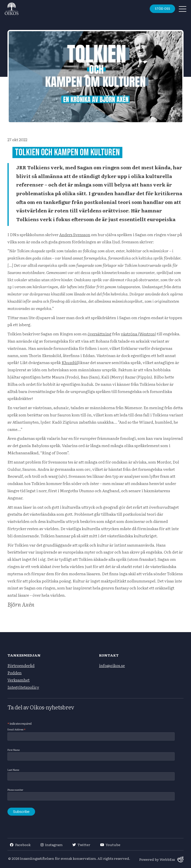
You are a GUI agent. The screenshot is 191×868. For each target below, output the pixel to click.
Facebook (20, 845)
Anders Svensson (75, 234)
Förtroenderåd (21, 665)
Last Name (13, 770)
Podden (15, 673)
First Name (14, 750)
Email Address (16, 729)
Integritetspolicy (23, 687)
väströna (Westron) (139, 334)
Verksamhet (19, 680)
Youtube (110, 845)
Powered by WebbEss (161, 859)
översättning (99, 334)
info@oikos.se (112, 665)
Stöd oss (162, 9)
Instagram (52, 845)
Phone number (15, 790)
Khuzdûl (70, 362)
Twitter (81, 845)
